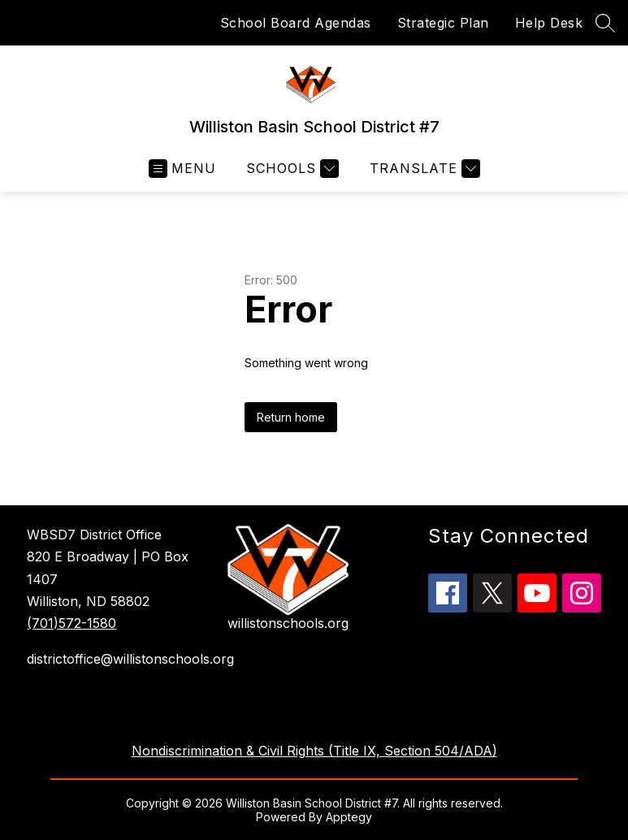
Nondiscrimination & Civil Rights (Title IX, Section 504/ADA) (314, 751)
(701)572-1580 (71, 623)
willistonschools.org (288, 623)
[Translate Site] (423, 169)
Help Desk (549, 23)
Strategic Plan (443, 23)
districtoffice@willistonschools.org (119, 659)
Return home (291, 417)
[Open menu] (182, 169)
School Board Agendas (296, 23)
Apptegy (349, 817)
